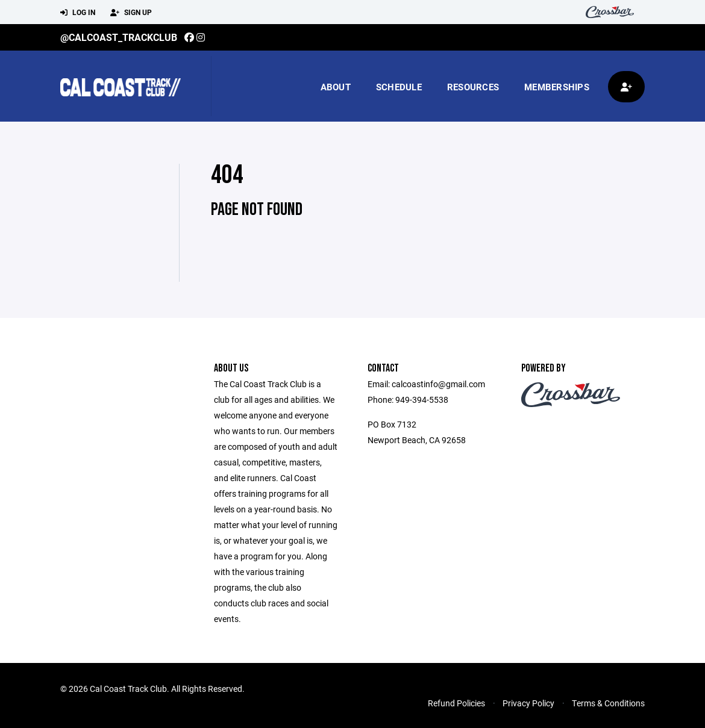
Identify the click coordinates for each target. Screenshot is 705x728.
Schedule (399, 87)
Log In (78, 13)
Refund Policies (456, 703)
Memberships (557, 87)
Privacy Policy (528, 703)
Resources (473, 87)
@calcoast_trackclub (119, 37)
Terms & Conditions (608, 703)
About (336, 87)
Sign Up (131, 13)
